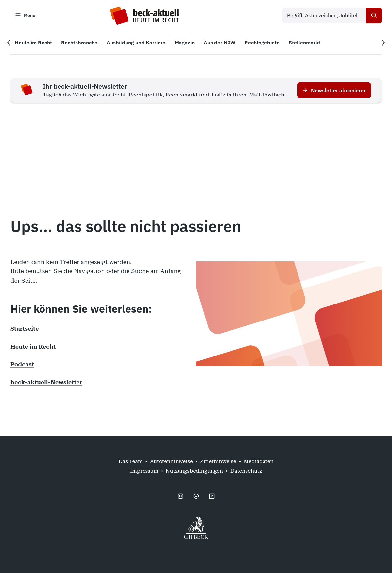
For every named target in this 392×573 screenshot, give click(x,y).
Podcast (22, 365)
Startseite (25, 329)
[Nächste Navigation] (383, 43)
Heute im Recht (33, 347)
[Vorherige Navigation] (9, 43)
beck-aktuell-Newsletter (46, 382)
